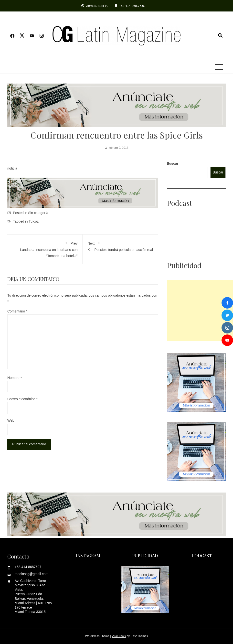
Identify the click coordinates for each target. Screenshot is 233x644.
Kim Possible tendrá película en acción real (120, 246)
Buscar (173, 163)
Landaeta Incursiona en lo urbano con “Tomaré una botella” (45, 249)
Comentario (17, 311)
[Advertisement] (200, 311)
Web (11, 420)
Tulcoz (34, 221)
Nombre (15, 378)
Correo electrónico (22, 399)
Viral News (119, 636)
